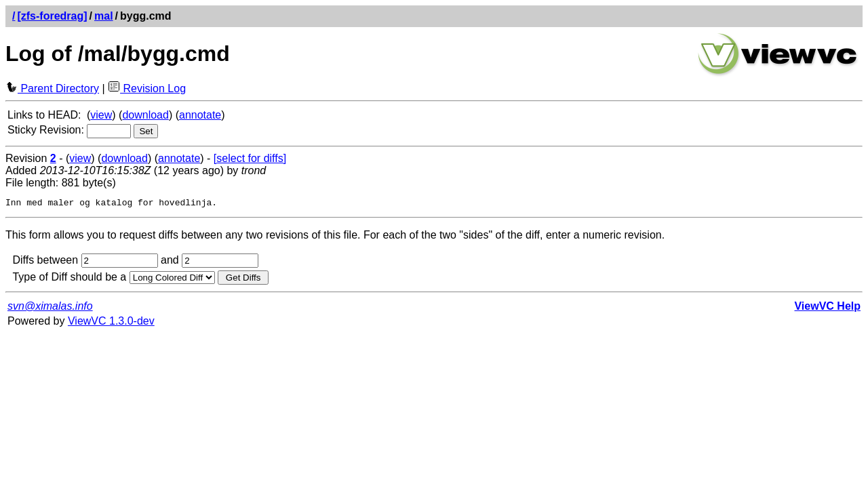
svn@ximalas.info (50, 308)
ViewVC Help (827, 308)
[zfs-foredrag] (52, 16)
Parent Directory (52, 88)
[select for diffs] (250, 158)
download (145, 115)
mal (104, 16)
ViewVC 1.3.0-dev (111, 323)
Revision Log (147, 88)
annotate (200, 115)
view (101, 115)
